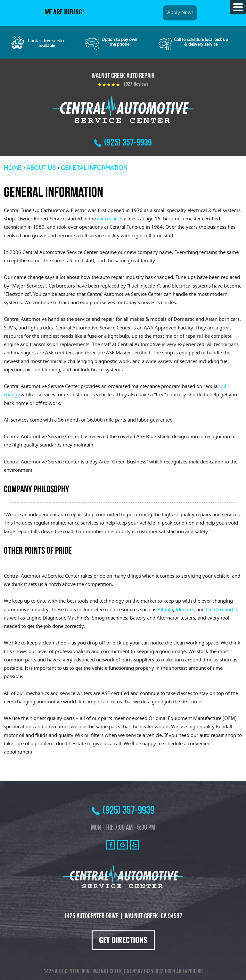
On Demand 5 (221, 610)
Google (123, 845)
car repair (108, 219)
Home (13, 168)
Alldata (165, 610)
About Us (41, 168)
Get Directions (123, 941)
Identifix (185, 610)
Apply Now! (180, 13)
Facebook (111, 845)
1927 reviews (136, 84)
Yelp (134, 845)
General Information (94, 168)
